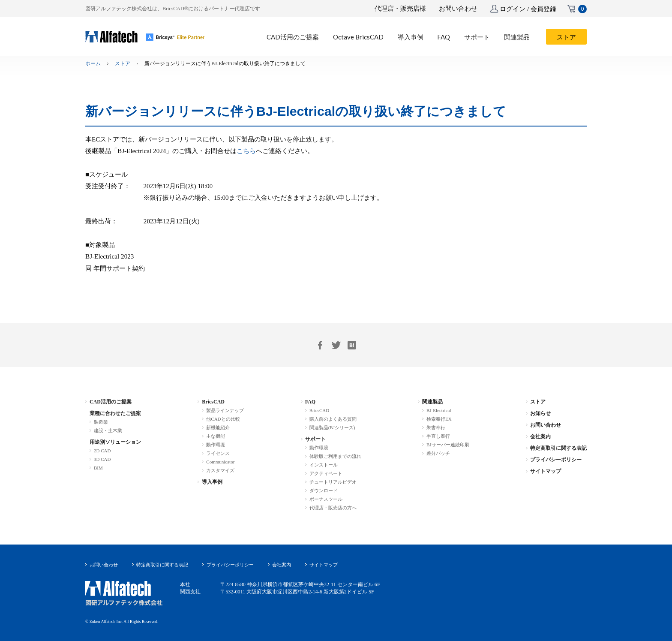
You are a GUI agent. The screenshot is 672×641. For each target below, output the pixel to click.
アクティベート (326, 473)
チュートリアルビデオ (333, 482)
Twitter (336, 345)
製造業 (101, 422)
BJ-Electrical (439, 410)
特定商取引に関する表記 (558, 448)
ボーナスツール (326, 499)
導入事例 (212, 482)
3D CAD (102, 459)
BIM (98, 468)
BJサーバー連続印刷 (448, 445)
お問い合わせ (458, 8)
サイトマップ (546, 471)
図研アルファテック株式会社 (124, 594)
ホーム (93, 63)
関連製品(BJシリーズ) (332, 427)
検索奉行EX (439, 419)
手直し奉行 (438, 436)
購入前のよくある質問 (333, 419)
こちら (246, 151)
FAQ (310, 402)
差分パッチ (438, 453)
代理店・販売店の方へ (333, 508)
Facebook (320, 345)
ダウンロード (324, 491)
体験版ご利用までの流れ (335, 456)
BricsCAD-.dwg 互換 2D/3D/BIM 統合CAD (145, 37)
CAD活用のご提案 (111, 402)
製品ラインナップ (225, 410)
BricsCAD (213, 402)
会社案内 (540, 436)
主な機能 (216, 436)
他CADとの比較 (223, 419)
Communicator (220, 462)
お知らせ (540, 413)
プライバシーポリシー (556, 460)
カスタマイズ (220, 470)
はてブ (352, 345)
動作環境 (216, 445)
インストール (324, 465)
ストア (123, 63)
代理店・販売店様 (400, 8)
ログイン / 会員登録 (528, 9)
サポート (315, 439)
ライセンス (218, 453)
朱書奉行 (436, 427)
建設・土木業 (108, 430)
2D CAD (102, 451)
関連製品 (432, 402)
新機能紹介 (218, 427)
